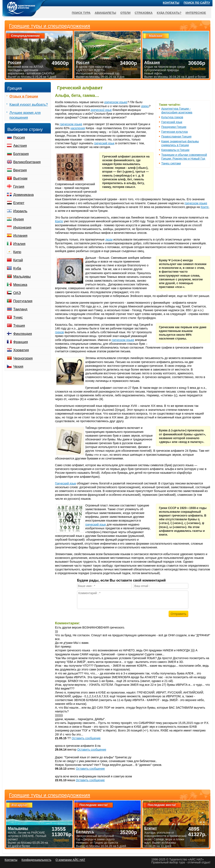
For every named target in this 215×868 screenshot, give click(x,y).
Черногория (23, 358)
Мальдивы (22, 277)
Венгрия (20, 170)
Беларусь (85, 832)
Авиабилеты (105, 13)
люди (109, 239)
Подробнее (61, 840)
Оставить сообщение (86, 738)
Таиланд (20, 309)
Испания (20, 236)
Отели (125, 13)
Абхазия (152, 62)
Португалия (23, 301)
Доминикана (23, 195)
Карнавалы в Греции (175, 150)
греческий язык (101, 110)
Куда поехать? (169, 13)
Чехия (18, 366)
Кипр (17, 252)
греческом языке (116, 102)
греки (145, 106)
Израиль (20, 211)
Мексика (20, 285)
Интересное (196, 13)
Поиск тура (81, 13)
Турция (19, 326)
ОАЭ (17, 293)
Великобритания (27, 162)
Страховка (144, 13)
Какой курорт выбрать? (29, 105)
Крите (205, 207)
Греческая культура (174, 132)
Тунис (18, 317)
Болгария (21, 154)
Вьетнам (20, 178)
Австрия (20, 146)
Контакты (171, 3)
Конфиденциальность (36, 860)
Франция (21, 342)
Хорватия (21, 350)
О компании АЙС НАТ (70, 860)
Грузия (19, 187)
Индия (18, 219)
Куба (17, 268)
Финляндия (23, 334)
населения (78, 128)
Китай (18, 260)
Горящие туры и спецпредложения (50, 795)
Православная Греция (176, 137)
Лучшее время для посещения (25, 115)
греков (59, 332)
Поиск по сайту (197, 3)
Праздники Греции (174, 127)
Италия (19, 244)
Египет (19, 203)
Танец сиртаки (171, 163)
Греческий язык (172, 122)
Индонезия (22, 227)
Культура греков (172, 117)
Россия (19, 137)
